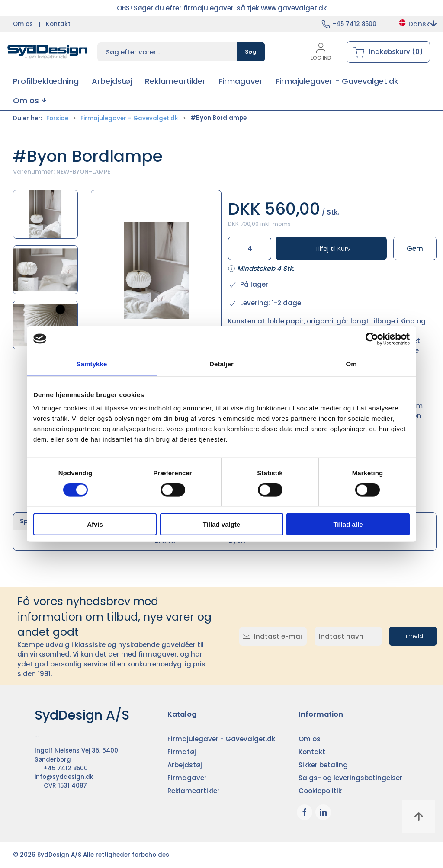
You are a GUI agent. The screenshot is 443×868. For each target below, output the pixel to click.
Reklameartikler (194, 791)
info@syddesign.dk (64, 777)
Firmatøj (182, 752)
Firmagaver (187, 778)
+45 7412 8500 (354, 24)
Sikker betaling (323, 765)
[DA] (48, 52)
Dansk (417, 24)
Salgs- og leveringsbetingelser (350, 778)
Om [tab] (351, 364)
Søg (251, 52)
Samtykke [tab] (92, 364)
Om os (23, 24)
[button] (30, 101)
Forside (57, 118)
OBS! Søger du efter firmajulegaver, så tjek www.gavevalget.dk (222, 8)
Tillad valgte (221, 524)
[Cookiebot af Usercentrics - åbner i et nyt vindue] (372, 339)
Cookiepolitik (320, 791)
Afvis (95, 524)
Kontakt (58, 24)
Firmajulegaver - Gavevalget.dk (129, 118)
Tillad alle (348, 524)
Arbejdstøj (185, 765)
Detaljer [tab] (221, 364)
